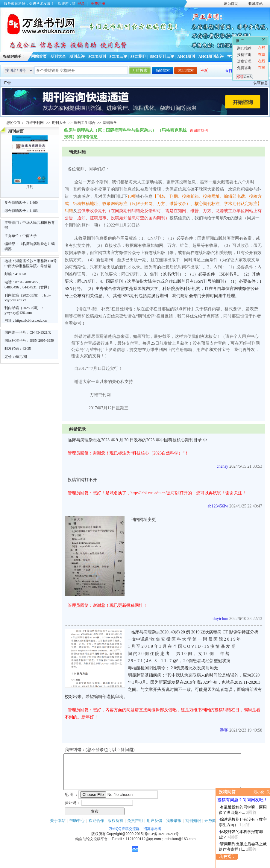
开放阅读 (212, 828)
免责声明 (135, 828)
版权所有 (116, 828)
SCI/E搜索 (186, 70)
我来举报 (174, 828)
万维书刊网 (35, 123)
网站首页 (39, 57)
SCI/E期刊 (97, 57)
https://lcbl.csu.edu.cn (31, 320)
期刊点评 (77, 57)
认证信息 (261, 83)
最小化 (259, 792)
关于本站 (58, 828)
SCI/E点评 (118, 57)
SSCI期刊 (139, 57)
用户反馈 (154, 828)
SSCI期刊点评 (162, 57)
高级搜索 (163, 70)
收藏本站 (256, 4)
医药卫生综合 (85, 123)
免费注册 (98, 4)
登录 (81, 4)
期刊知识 (193, 828)
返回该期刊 (199, 130)
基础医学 (110, 123)
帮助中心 (77, 828)
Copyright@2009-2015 (125, 841)
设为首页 (231, 4)
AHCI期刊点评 (211, 57)
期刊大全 (58, 57)
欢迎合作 (96, 828)
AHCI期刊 (186, 57)
